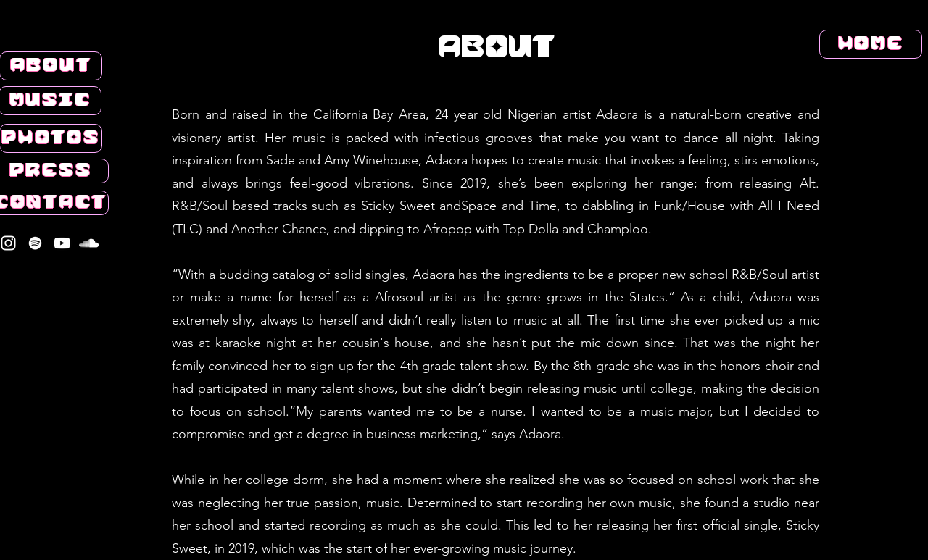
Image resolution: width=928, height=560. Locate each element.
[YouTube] (62, 243)
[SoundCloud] (89, 243)
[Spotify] (35, 243)
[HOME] (871, 44)
